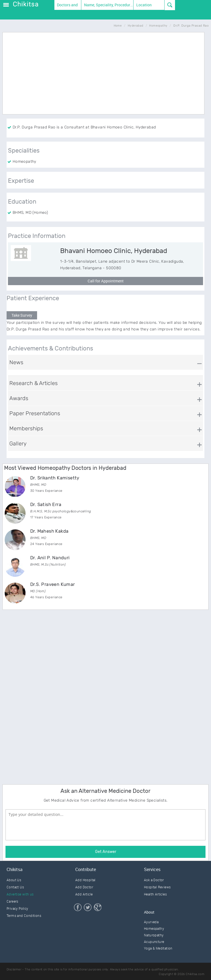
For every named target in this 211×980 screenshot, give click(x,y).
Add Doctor (84, 887)
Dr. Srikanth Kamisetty (55, 478)
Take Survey (22, 315)
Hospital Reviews (157, 887)
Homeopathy (154, 928)
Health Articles (155, 894)
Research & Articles (34, 383)
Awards (19, 398)
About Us (14, 880)
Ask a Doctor (154, 880)
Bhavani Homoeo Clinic (114, 251)
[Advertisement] (105, 97)
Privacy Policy (17, 908)
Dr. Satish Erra (46, 504)
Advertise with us (20, 894)
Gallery (18, 443)
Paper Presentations (35, 413)
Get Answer (106, 852)
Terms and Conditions (24, 916)
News (16, 362)
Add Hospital (85, 880)
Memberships (26, 428)
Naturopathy (154, 935)
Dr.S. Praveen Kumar (53, 584)
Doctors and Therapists (66, 6)
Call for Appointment (106, 281)
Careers (13, 901)
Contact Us (15, 887)
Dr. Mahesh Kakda (49, 531)
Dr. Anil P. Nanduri (50, 558)
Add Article (84, 894)
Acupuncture (154, 942)
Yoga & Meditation (158, 948)
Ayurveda (151, 922)
